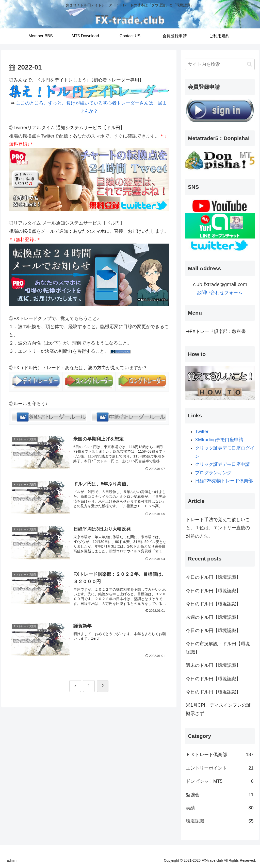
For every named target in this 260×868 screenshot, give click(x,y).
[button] (249, 64)
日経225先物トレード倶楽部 (224, 481)
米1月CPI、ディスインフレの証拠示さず (218, 709)
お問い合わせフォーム (220, 293)
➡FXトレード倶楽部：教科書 (216, 331)
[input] (220, 64)
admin (12, 860)
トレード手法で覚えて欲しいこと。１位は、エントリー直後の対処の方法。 (218, 528)
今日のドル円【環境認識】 (213, 577)
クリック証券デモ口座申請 (222, 464)
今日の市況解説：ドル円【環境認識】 (218, 648)
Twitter (202, 432)
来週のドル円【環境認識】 (213, 617)
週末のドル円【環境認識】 (213, 665)
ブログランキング (213, 473)
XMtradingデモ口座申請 (219, 440)
